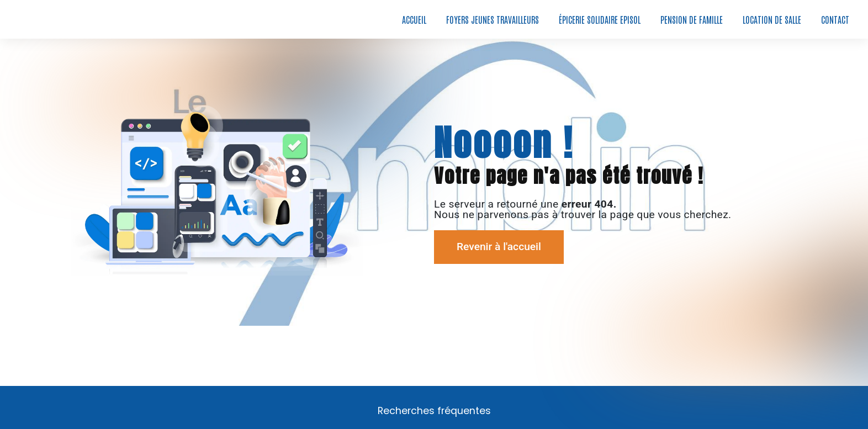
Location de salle (772, 19)
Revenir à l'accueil (499, 247)
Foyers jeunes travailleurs (493, 19)
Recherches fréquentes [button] (434, 411)
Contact (835, 19)
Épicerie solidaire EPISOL (600, 19)
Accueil (414, 19)
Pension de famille (692, 19)
